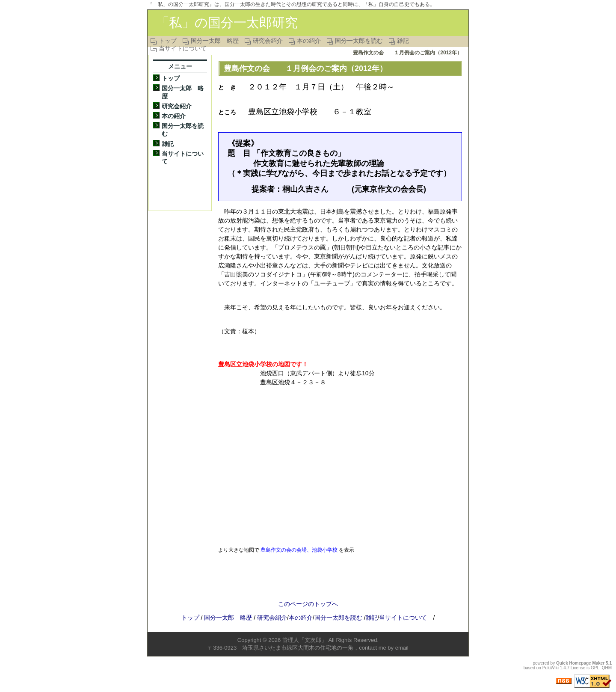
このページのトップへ (308, 604)
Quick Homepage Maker (580, 663)
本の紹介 (309, 41)
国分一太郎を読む (359, 41)
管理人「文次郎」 (305, 640)
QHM (607, 668)
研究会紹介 (268, 41)
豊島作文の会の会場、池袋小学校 (299, 550)
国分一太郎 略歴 (215, 41)
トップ (168, 41)
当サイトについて (183, 48)
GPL (595, 668)
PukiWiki (551, 668)
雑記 (403, 41)
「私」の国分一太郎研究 (227, 22)
